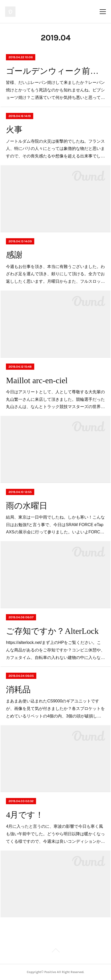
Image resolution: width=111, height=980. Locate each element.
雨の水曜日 (27, 506)
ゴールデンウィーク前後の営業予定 (55, 71)
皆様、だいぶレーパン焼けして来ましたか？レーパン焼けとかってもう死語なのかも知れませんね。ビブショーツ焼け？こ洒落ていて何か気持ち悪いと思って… (55, 90)
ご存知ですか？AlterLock (52, 631)
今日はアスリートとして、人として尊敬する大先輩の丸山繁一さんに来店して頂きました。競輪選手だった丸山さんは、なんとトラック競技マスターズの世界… (55, 399)
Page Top (55, 951)
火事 (14, 129)
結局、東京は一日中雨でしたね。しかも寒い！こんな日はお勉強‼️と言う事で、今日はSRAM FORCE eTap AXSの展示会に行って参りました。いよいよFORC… (55, 525)
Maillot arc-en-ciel (37, 380)
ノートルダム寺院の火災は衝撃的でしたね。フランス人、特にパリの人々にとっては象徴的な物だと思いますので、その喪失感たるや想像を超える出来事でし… (55, 149)
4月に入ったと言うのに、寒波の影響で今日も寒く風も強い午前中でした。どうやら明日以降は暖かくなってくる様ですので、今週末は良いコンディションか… (55, 834)
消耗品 (18, 689)
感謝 (14, 255)
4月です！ (25, 815)
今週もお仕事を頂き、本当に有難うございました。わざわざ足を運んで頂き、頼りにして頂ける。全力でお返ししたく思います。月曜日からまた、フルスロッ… (55, 274)
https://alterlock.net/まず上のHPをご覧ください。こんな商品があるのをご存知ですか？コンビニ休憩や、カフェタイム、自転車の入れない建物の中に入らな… (55, 650)
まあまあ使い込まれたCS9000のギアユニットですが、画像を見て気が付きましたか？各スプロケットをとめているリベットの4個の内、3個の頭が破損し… (55, 709)
